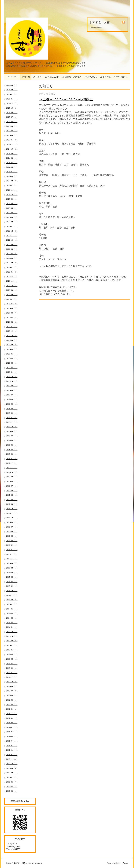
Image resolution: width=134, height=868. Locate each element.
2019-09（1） (12, 386)
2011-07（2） (12, 727)
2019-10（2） (12, 381)
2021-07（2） (12, 299)
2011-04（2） (12, 741)
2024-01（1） (12, 185)
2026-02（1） (12, 94)
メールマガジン (121, 77)
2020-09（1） (12, 340)
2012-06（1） (12, 695)
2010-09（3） (12, 768)
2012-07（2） (12, 691)
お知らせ (26, 77)
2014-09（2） (12, 600)
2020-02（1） (12, 367)
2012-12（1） (12, 677)
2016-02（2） (12, 545)
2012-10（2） (12, 682)
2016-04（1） (12, 540)
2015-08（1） (12, 568)
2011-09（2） (12, 718)
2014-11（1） (12, 595)
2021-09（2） (12, 290)
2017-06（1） (12, 490)
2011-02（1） (12, 750)
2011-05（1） (12, 736)
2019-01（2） (12, 418)
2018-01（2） (12, 459)
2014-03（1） (12, 618)
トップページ (12, 77)
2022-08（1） (12, 249)
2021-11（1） (12, 281)
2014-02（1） (12, 622)
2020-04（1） (12, 358)
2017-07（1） (12, 486)
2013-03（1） (12, 663)
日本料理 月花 (18, 863)
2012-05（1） (12, 700)
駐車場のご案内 (52, 77)
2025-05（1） (12, 126)
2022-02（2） (12, 267)
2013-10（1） (12, 636)
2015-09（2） (12, 563)
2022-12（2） (12, 231)
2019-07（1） (12, 395)
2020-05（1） (12, 354)
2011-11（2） (12, 714)
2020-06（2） (12, 349)
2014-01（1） (12, 627)
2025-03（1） (12, 135)
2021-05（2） (12, 308)
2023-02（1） (12, 222)
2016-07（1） (12, 527)
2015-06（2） (12, 572)
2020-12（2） (12, 331)
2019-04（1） (12, 408)
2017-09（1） (12, 477)
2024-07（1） (12, 163)
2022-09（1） (12, 244)
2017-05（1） (12, 495)
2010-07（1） (12, 777)
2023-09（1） (12, 199)
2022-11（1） (12, 235)
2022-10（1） (12, 240)
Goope (119, 863)
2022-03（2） (12, 263)
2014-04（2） (12, 613)
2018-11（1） (12, 422)
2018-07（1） (12, 436)
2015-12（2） (12, 554)
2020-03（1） (12, 363)
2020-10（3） (12, 336)
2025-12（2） (12, 103)
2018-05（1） (12, 445)
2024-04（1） (12, 176)
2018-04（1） (12, 449)
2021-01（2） (12, 326)
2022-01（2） (12, 272)
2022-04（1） (12, 258)
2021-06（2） (12, 304)
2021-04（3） (12, 313)
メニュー (37, 77)
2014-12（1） (12, 591)
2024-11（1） (12, 144)
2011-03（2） (12, 745)
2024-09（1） (12, 153)
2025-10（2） (12, 108)
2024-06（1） (12, 167)
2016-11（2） (12, 513)
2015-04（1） (12, 577)
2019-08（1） (12, 390)
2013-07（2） (12, 645)
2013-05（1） (12, 654)
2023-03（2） (12, 217)
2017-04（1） (12, 500)
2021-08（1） (12, 295)
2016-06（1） (12, 531)
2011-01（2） (12, 755)
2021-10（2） (12, 285)
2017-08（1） (12, 481)
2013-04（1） (12, 659)
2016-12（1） (12, 509)
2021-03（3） (12, 317)
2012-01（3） (12, 709)
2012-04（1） (12, 704)
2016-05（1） (12, 536)
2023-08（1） (12, 204)
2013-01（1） (12, 673)
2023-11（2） (12, 190)
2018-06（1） (12, 440)
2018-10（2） (12, 427)
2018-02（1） (12, 454)
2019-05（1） (12, 404)
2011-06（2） (12, 732)
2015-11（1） (12, 559)
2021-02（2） (12, 322)
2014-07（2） (12, 604)
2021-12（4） (12, 276)
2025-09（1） (12, 112)
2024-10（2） (12, 149)
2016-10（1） (12, 518)
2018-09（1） (12, 431)
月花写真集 (105, 77)
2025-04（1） (12, 131)
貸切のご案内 (91, 77)
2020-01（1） (12, 372)
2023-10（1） (12, 194)
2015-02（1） (12, 586)
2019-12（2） (12, 377)
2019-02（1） (12, 413)
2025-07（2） (12, 117)
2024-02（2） (12, 181)
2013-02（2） (12, 668)
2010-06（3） (12, 782)
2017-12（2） (12, 463)
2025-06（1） (12, 122)
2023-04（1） (12, 213)
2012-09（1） (12, 686)
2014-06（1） (12, 609)
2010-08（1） (12, 773)
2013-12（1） (12, 632)
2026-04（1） (12, 85)
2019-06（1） (12, 399)
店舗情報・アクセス (72, 77)
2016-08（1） (12, 522)
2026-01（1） (12, 99)
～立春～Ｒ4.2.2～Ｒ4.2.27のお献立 (66, 99)
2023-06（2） (12, 208)
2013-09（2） (12, 641)
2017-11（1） (12, 468)
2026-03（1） (12, 90)
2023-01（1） (12, 226)
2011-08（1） (12, 723)
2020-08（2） (12, 345)
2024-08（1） (12, 158)
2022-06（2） (12, 254)
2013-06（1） (12, 650)
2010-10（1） (12, 764)
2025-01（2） (12, 140)
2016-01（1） (12, 550)
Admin (125, 863)
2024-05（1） (12, 172)
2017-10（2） (12, 472)
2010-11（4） (12, 759)
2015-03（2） (12, 581)
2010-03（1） (12, 791)
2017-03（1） (12, 504)
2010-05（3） (12, 786)
